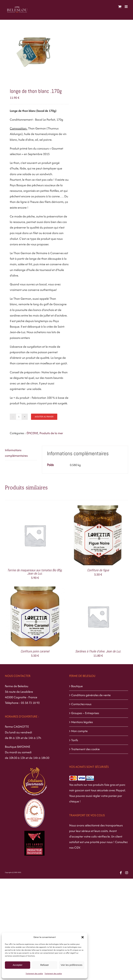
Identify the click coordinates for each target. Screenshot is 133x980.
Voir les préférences (72, 965)
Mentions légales (82, 722)
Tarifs (75, 740)
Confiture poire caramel (35, 651)
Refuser (45, 965)
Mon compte (79, 731)
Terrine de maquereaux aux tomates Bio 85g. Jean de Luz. (35, 572)
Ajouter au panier (44, 417)
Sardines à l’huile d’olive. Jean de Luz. (98, 651)
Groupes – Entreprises (85, 713)
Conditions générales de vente (91, 695)
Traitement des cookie (34, 973)
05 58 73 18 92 (30, 703)
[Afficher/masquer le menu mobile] (126, 7)
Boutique (77, 686)
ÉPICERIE (32, 433)
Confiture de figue (98, 570)
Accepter (18, 965)
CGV (77, 848)
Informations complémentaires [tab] (16, 453)
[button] (83, 937)
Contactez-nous (81, 704)
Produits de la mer (51, 433)
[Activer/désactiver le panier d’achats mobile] (120, 7)
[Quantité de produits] (19, 417)
